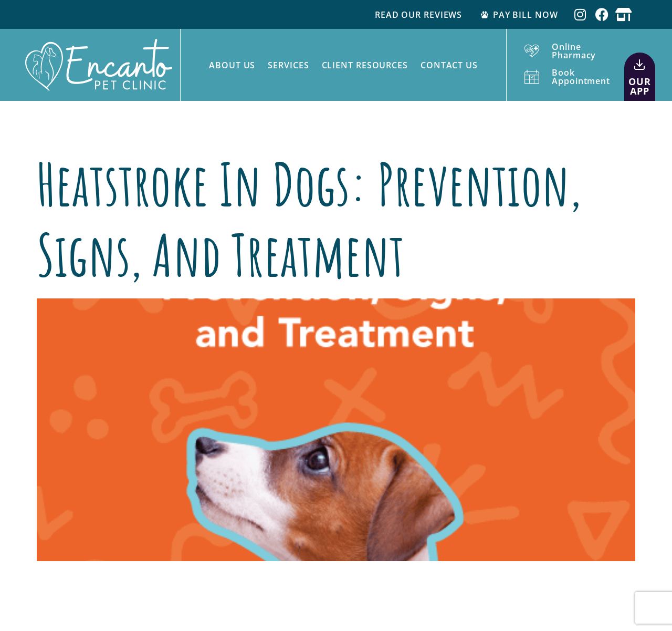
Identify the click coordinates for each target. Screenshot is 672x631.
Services (288, 65)
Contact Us (449, 65)
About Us (232, 65)
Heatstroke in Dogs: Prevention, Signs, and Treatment (309, 219)
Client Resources (365, 65)
